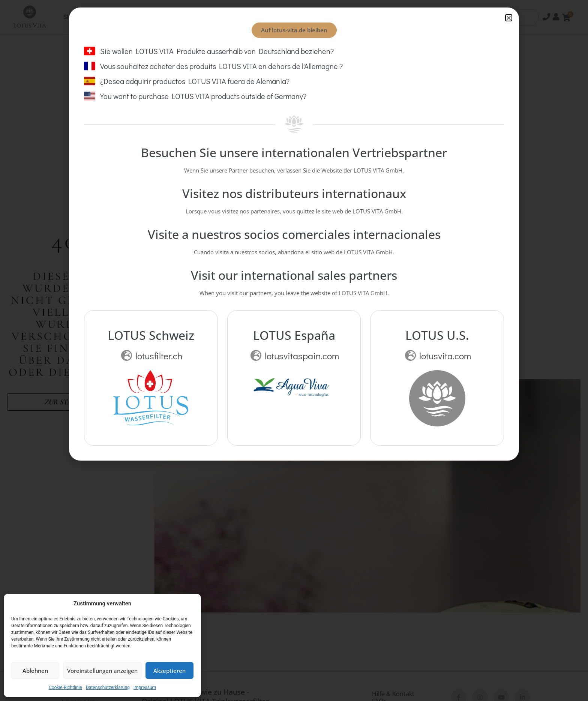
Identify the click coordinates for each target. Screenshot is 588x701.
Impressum (145, 687)
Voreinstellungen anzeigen (102, 671)
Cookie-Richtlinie (65, 687)
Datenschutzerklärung (108, 687)
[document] (294, 350)
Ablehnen (35, 671)
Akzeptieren (169, 671)
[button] (509, 18)
